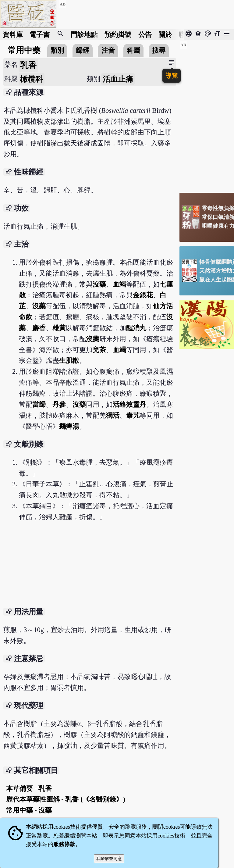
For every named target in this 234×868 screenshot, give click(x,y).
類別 (57, 50)
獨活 (113, 415)
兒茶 (99, 350)
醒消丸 (136, 328)
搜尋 (159, 50)
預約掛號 (118, 34)
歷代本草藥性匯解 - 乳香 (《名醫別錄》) (66, 799)
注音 (108, 50)
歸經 (83, 50)
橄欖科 (32, 79)
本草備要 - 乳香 (29, 789)
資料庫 (13, 34)
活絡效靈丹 (129, 404)
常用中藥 (24, 50)
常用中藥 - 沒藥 (29, 810)
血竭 (119, 284)
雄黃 (59, 328)
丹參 (59, 404)
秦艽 (133, 415)
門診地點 (84, 34)
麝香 (39, 328)
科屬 (133, 50)
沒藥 (99, 284)
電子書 (40, 34)
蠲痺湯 (69, 426)
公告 (145, 34)
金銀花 (143, 295)
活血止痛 (118, 79)
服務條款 (64, 844)
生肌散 (69, 361)
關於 (165, 34)
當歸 (39, 404)
